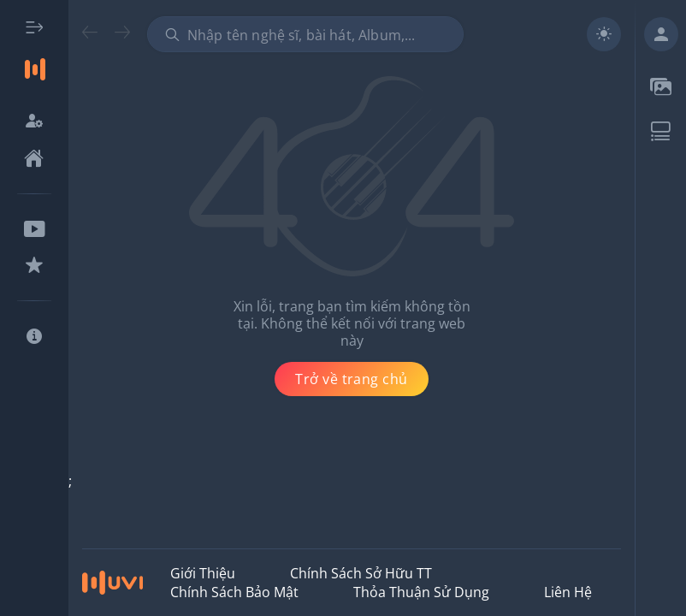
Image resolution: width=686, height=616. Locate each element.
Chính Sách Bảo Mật (234, 592)
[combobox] (305, 34)
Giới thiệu (203, 573)
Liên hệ (568, 592)
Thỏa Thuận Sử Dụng (421, 592)
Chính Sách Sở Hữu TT (361, 573)
